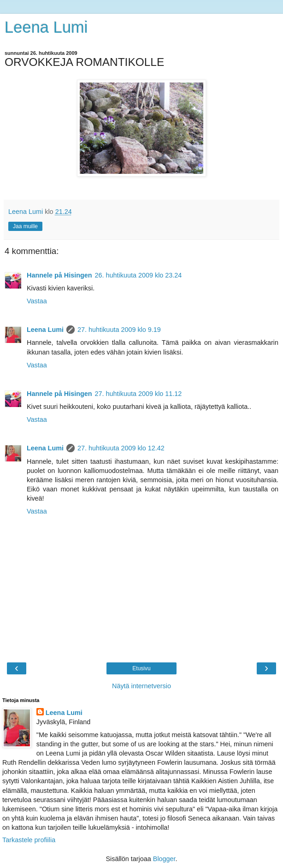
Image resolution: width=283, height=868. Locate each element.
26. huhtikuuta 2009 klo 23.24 (139, 275)
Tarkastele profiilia (29, 840)
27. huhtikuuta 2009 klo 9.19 (119, 330)
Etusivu (141, 668)
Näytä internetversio (141, 686)
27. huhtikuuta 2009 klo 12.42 (121, 448)
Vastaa (37, 301)
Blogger (164, 859)
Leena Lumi (46, 27)
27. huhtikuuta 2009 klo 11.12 (139, 394)
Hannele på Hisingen (59, 275)
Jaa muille (25, 226)
